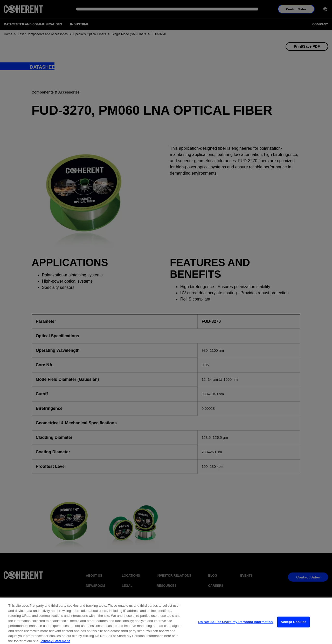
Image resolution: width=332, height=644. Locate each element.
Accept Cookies (293, 632)
